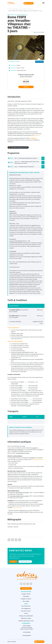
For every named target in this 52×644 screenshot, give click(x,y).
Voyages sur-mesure (26, 599)
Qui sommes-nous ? (26, 611)
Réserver (26, 87)
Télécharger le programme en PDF (18, 147)
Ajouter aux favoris (39, 32)
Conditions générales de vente (26, 621)
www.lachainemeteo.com (37, 460)
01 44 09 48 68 (27, 632)
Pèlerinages (26, 596)
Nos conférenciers (26, 606)
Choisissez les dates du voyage (26, 75)
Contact (26, 614)
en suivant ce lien (17, 508)
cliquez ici (38, 135)
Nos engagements (26, 609)
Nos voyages (26, 601)
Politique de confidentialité (26, 616)
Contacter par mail (25, 562)
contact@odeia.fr (27, 636)
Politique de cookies (26, 618)
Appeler (13, 562)
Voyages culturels (26, 594)
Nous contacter (26, 588)
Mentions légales (12, 642)
